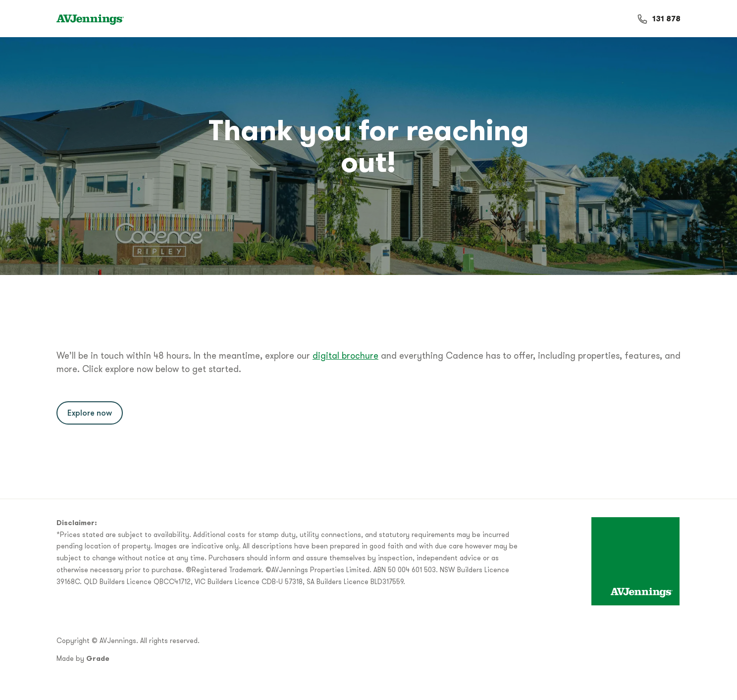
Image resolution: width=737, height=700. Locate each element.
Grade (98, 658)
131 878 (666, 19)
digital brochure (345, 355)
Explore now (90, 413)
